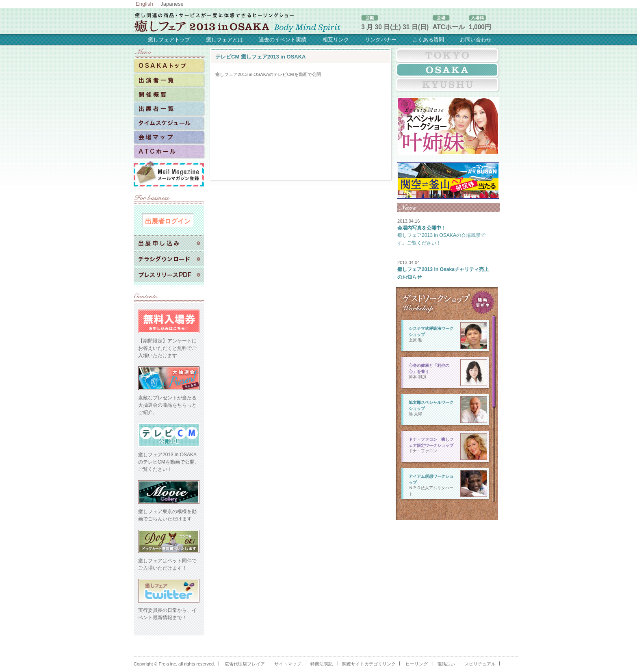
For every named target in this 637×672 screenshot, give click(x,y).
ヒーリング (417, 664)
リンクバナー (381, 40)
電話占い (446, 664)
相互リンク (336, 40)
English (144, 4)
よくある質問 (428, 40)
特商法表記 (322, 664)
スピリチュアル (480, 664)
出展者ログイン (168, 221)
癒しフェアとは (224, 40)
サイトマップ (288, 664)
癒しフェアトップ (169, 40)
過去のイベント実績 (283, 40)
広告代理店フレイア (245, 664)
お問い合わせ (476, 40)
